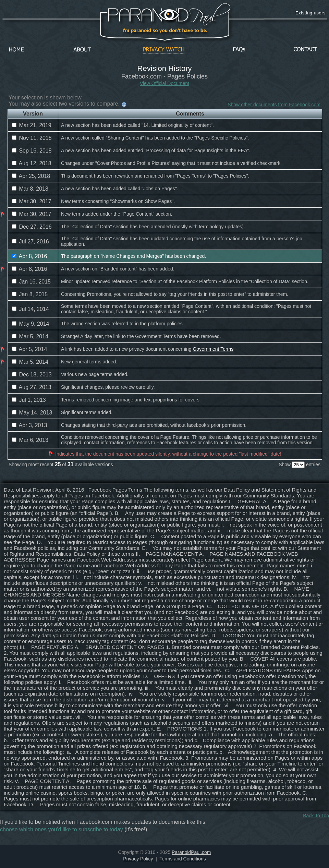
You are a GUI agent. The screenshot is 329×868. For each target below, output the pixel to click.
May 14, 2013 (32, 413)
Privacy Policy (138, 859)
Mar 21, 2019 (32, 125)
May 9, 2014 (31, 324)
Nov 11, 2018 (32, 138)
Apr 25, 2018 (31, 176)
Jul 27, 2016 (31, 242)
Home (16, 50)
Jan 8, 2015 (30, 294)
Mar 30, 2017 (32, 201)
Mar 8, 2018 (30, 189)
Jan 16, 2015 (31, 282)
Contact (305, 50)
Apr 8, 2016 (29, 256)
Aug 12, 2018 (32, 163)
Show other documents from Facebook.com (274, 105)
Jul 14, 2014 (31, 309)
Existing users (310, 13)
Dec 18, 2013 (32, 375)
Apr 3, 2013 (29, 425)
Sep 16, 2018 (32, 151)
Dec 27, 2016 (32, 227)
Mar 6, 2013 (30, 440)
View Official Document (164, 83)
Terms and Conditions (182, 859)
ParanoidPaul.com (191, 852)
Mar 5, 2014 (30, 336)
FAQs (239, 50)
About (84, 50)
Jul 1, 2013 (29, 400)
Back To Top (316, 816)
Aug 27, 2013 (32, 387)
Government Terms (213, 349)
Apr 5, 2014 (29, 349)
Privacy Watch (164, 50)
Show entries (300, 465)
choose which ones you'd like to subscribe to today (62, 829)
